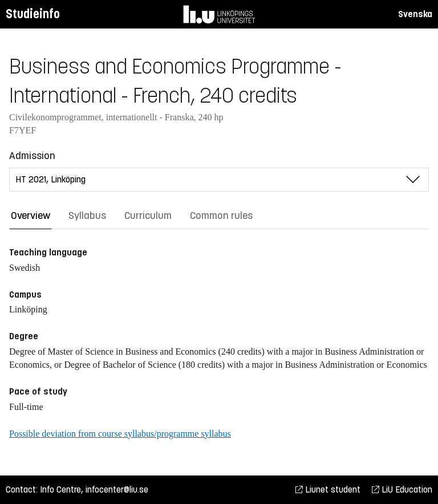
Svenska (415, 14)
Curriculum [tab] (148, 216)
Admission (32, 156)
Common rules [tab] (221, 216)
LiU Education (402, 489)
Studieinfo (33, 14)
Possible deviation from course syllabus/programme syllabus (120, 434)
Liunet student (328, 489)
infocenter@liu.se (117, 489)
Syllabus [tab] (87, 216)
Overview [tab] (31, 216)
